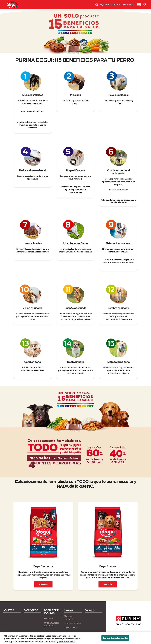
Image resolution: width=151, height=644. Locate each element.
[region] (75, 638)
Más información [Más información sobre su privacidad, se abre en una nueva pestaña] (67, 641)
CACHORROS (38, 11)
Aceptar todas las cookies (115, 638)
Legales (69, 614)
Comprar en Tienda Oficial (122, 4)
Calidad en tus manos (110, 11)
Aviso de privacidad (72, 627)
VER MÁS (43, 589)
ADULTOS (52, 11)
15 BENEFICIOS (67, 11)
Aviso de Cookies (71, 632)
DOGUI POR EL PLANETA (87, 11)
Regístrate (104, 4)
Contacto (90, 614)
